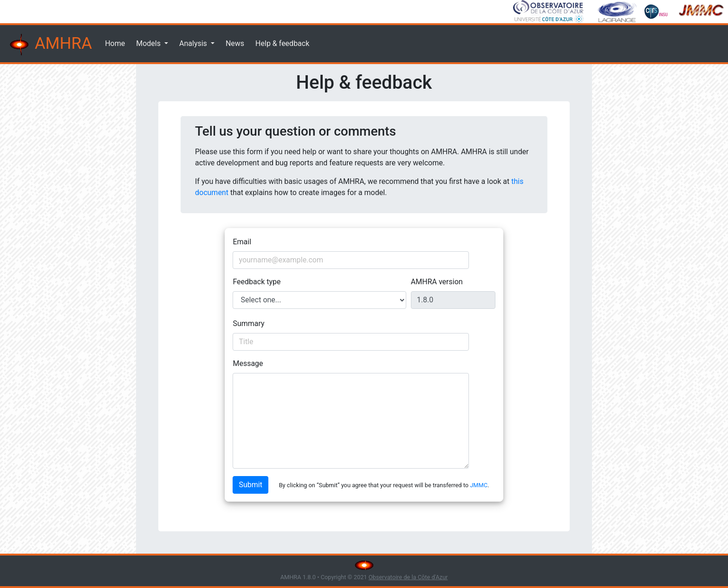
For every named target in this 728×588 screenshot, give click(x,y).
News (235, 43)
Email (242, 242)
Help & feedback (282, 43)
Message (248, 363)
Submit (250, 485)
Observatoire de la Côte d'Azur (408, 577)
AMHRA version (437, 282)
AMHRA (50, 45)
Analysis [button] (194, 43)
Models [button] (149, 43)
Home (115, 43)
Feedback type (257, 282)
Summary (248, 323)
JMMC (479, 485)
